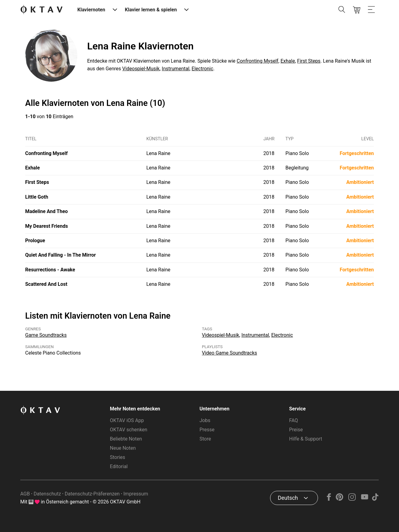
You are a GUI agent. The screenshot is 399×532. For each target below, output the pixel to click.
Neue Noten (123, 448)
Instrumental (176, 69)
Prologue (35, 241)
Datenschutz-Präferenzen (92, 494)
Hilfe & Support (306, 439)
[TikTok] (375, 499)
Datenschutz (47, 494)
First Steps (309, 61)
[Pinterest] (340, 499)
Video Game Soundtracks (230, 353)
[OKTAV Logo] (41, 10)
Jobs (205, 420)
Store (205, 439)
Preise (296, 430)
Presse (207, 430)
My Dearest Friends (46, 226)
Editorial (119, 466)
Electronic (202, 69)
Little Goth (37, 197)
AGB (25, 494)
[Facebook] (329, 499)
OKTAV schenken (129, 430)
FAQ (294, 420)
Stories (118, 457)
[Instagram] (352, 499)
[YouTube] (364, 499)
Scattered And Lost (46, 284)
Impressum (136, 494)
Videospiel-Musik (141, 69)
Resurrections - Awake (50, 270)
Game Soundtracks (46, 335)
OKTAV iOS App (127, 420)
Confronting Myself (258, 61)
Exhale (288, 61)
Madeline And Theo (46, 211)
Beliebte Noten (126, 439)
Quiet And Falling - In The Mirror (60, 255)
